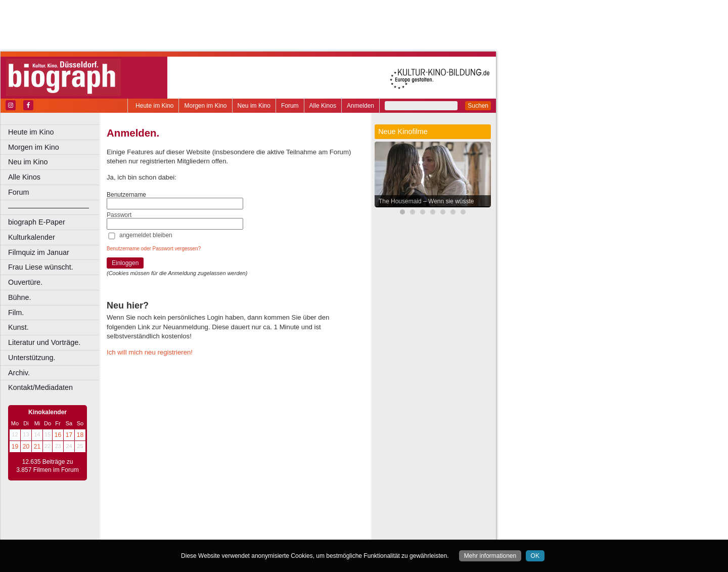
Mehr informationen (490, 556)
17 (69, 435)
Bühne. (20, 297)
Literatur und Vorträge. (44, 342)
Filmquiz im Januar (39, 252)
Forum (290, 106)
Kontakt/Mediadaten (40, 387)
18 (80, 435)
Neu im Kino (254, 106)
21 (37, 447)
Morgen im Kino (205, 106)
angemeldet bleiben (146, 235)
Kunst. (18, 327)
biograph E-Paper (37, 222)
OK (535, 556)
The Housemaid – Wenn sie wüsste (426, 201)
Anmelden (360, 106)
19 (15, 447)
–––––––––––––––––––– (49, 207)
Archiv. (19, 373)
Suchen (478, 106)
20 (26, 447)
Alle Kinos (323, 106)
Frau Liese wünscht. (41, 267)
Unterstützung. (32, 358)
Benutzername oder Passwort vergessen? (154, 249)
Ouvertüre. (25, 282)
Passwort (119, 215)
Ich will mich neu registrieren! (150, 352)
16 (58, 435)
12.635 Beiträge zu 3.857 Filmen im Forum (47, 466)
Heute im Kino (154, 106)
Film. (16, 313)
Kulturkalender (32, 237)
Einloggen (125, 263)
